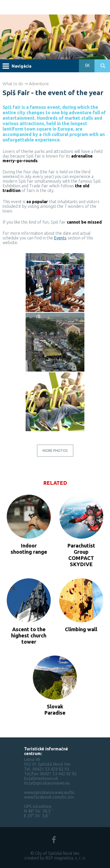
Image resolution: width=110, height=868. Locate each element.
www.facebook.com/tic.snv (49, 797)
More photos (55, 451)
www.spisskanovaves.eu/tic (49, 792)
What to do (13, 84)
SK (87, 65)
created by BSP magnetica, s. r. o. (55, 858)
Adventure (39, 84)
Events (60, 238)
